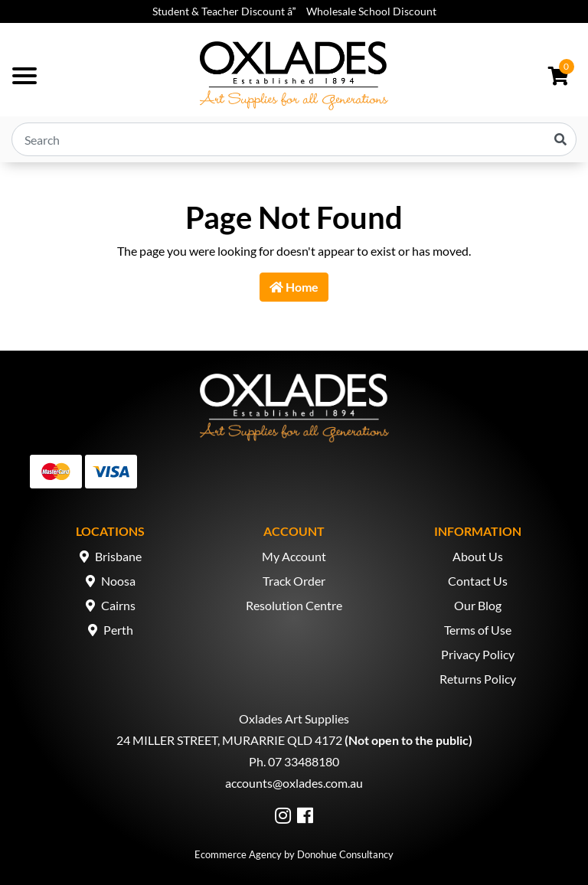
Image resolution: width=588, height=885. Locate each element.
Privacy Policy (478, 654)
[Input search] (294, 139)
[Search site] (560, 139)
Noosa (118, 581)
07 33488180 (304, 761)
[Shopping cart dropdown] (559, 76)
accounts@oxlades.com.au (294, 783)
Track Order (294, 581)
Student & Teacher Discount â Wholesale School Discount (294, 11)
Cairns (118, 605)
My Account (294, 556)
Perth (118, 630)
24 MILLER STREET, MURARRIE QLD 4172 (229, 740)
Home (294, 287)
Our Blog (478, 605)
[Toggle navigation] (24, 76)
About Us (478, 556)
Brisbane (118, 556)
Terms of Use (478, 630)
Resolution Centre (294, 605)
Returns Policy (478, 679)
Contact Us (478, 581)
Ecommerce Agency (238, 854)
